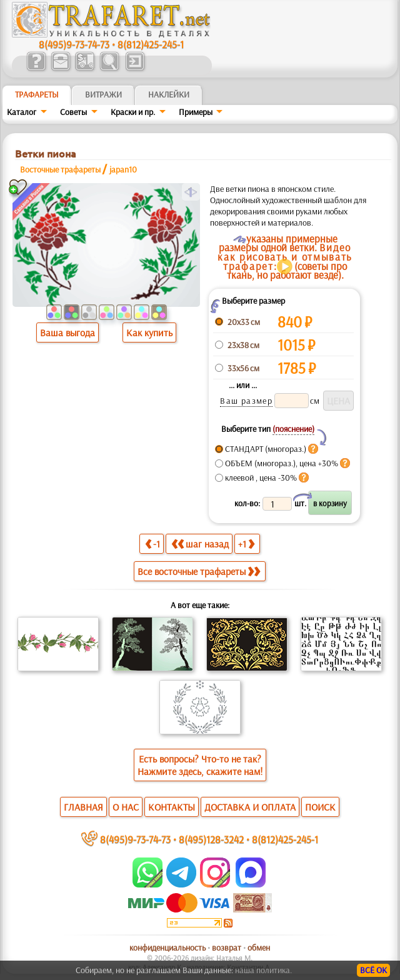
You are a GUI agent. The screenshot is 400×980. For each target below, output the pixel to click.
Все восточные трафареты (199, 571)
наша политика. (263, 970)
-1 (152, 543)
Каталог (22, 112)
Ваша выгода (67, 332)
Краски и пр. (133, 112)
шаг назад (200, 543)
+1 (246, 543)
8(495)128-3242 (211, 839)
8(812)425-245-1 (151, 44)
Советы (73, 112)
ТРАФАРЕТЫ (37, 94)
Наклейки (169, 94)
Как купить (149, 332)
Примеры (196, 112)
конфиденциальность (167, 947)
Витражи (103, 94)
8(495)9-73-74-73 (74, 44)
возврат (227, 947)
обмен (259, 947)
